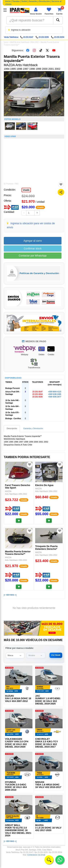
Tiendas (16, 1)
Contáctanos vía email (36, 855)
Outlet (24, 1)
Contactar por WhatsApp (33, 256)
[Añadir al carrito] (19, 521)
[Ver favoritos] (49, 11)
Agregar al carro (33, 241)
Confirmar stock (33, 249)
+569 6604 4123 (55, 392)
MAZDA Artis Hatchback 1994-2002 (24, 42)
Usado (26, 190)
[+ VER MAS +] (10, 595)
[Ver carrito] (59, 11)
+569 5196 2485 (55, 394)
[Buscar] (58, 20)
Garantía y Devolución (39, 1)
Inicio (8, 1)
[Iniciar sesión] (36, 11)
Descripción (12, 428)
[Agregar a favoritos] (61, 185)
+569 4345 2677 (55, 397)
